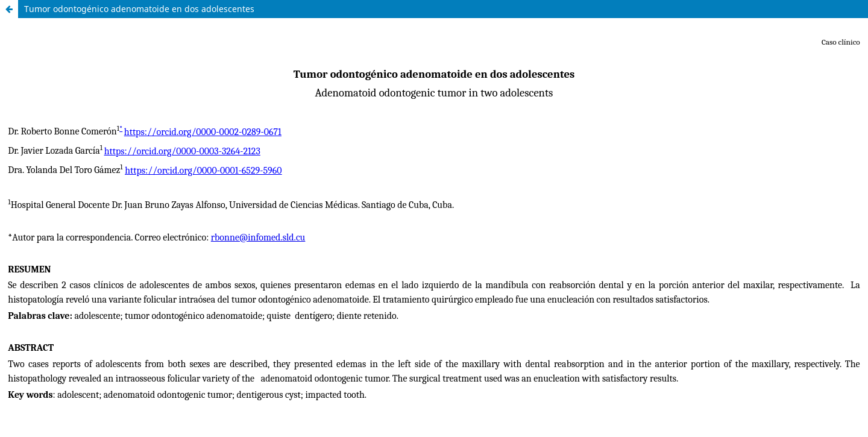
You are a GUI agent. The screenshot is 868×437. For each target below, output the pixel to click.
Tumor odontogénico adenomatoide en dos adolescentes (139, 9)
